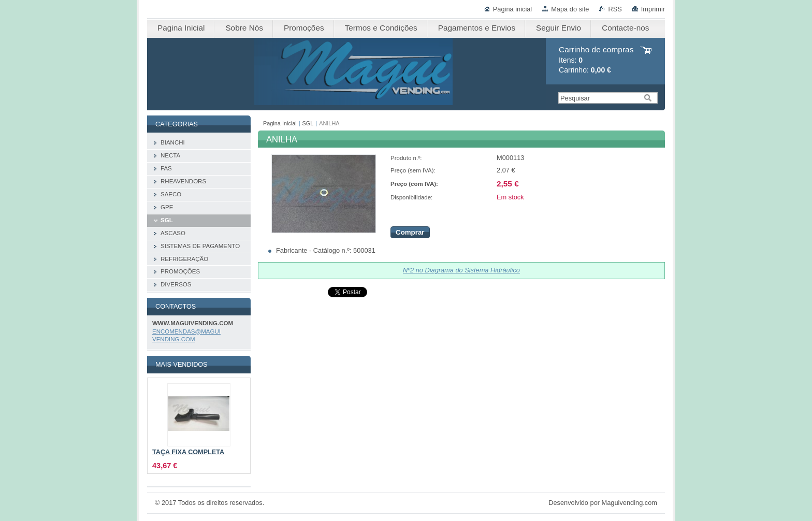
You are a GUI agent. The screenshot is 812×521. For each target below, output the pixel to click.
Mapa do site (570, 9)
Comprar (410, 232)
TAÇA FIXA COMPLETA (188, 452)
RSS (615, 9)
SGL (308, 123)
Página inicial (512, 9)
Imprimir (653, 9)
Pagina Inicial (280, 123)
